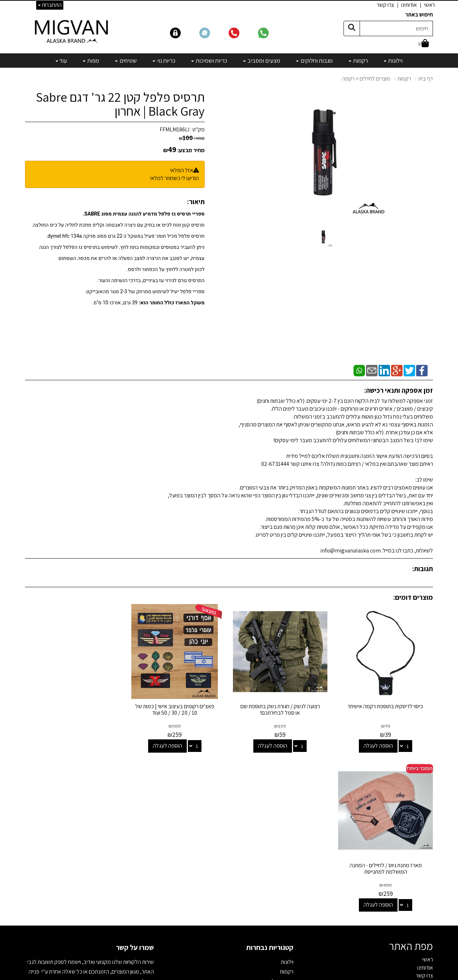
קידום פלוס (220, 975)
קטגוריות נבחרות (270, 788)
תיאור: (196, 202)
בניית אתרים (201, 975)
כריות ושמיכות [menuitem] (209, 61)
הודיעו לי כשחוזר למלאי (174, 178)
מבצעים (285, 890)
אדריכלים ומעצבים (133, 948)
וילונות (287, 802)
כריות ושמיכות (279, 841)
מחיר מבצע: (191, 150)
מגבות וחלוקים (278, 822)
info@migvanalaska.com (110, 831)
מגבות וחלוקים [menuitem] (314, 61)
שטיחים (286, 861)
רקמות (404, 79)
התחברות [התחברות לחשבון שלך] (50, 5)
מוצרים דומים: (413, 597)
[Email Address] (288, 902)
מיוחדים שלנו (280, 880)
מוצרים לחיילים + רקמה (366, 79)
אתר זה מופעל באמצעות (229, 975)
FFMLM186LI (174, 129)
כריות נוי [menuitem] (164, 61)
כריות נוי (285, 851)
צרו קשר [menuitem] (385, 5)
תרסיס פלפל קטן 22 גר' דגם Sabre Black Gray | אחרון (120, 104)
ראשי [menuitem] (429, 5)
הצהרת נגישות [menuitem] (418, 832)
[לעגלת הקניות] (424, 44)
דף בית (426, 79)
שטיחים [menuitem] (126, 61)
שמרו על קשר (135, 788)
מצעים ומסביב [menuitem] (262, 61)
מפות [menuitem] (91, 61)
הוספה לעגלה (379, 745)
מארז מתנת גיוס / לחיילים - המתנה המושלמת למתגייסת (72, 709)
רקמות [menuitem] (358, 61)
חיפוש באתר (419, 15)
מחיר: (192, 138)
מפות (288, 870)
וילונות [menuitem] (393, 61)
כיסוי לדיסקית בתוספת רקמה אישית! (386, 706)
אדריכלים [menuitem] (423, 824)
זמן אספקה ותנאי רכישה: (399, 390)
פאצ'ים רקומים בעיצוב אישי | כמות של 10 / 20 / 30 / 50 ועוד (177, 709)
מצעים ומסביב (278, 831)
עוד (61, 61)
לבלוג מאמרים (138, 929)
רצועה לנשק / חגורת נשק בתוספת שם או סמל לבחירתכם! (281, 709)
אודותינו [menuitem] (409, 5)
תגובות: (423, 569)
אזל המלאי (182, 170)
